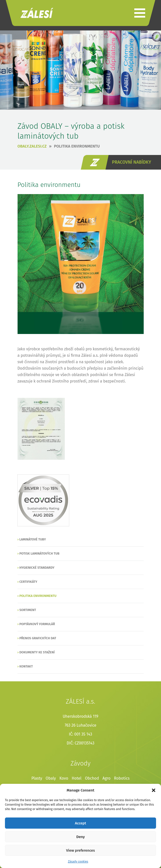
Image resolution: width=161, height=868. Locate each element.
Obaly (51, 778)
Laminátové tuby (33, 539)
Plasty (37, 778)
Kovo (64, 778)
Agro (106, 778)
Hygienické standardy (37, 568)
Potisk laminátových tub (39, 553)
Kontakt (26, 666)
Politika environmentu (77, 146)
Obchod (92, 778)
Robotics (122, 778)
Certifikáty (28, 582)
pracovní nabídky (132, 162)
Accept (80, 823)
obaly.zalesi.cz (32, 146)
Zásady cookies (78, 862)
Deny (80, 837)
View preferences (80, 850)
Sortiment (28, 610)
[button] (154, 790)
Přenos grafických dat (38, 638)
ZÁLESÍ (37, 13)
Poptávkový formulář (37, 624)
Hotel (77, 778)
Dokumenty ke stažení (37, 652)
